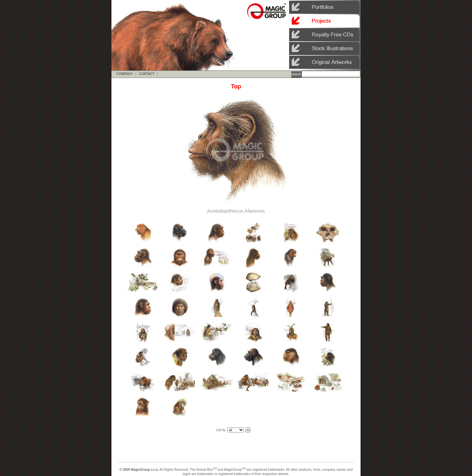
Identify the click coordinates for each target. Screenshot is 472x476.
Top (236, 86)
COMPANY (125, 74)
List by (221, 430)
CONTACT (147, 74)
